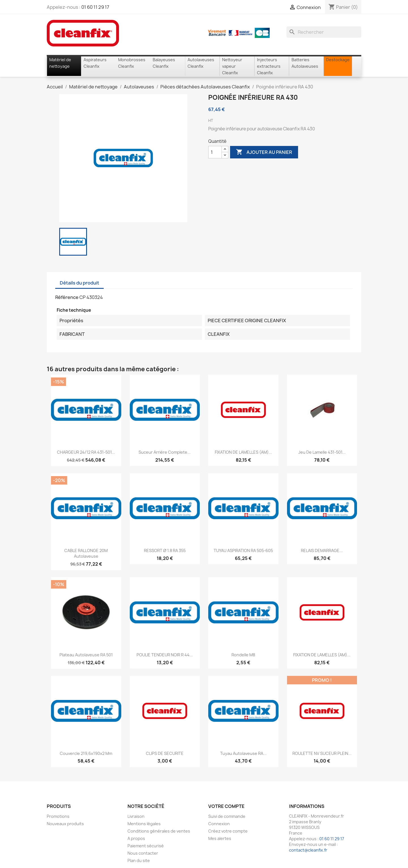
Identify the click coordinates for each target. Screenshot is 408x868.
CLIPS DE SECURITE (165, 753)
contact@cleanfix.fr (308, 850)
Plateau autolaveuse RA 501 (86, 655)
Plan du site (139, 860)
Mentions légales (144, 824)
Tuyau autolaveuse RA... (243, 753)
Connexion (219, 824)
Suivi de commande (227, 816)
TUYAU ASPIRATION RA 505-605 (243, 550)
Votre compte (226, 806)
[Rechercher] (324, 32)
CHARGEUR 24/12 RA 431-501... (86, 452)
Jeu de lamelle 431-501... (322, 452)
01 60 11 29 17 (95, 7)
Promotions (58, 816)
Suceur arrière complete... (165, 452)
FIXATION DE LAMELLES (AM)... (243, 452)
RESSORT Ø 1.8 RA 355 (165, 550)
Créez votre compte (228, 831)
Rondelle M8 (243, 655)
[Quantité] (215, 152)
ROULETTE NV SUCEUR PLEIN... (322, 753)
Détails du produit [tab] (79, 283)
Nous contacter (143, 853)
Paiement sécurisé (146, 846)
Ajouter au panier (264, 152)
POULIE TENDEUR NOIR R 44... (165, 655)
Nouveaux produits (65, 824)
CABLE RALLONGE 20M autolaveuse (86, 553)
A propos (136, 838)
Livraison (136, 816)
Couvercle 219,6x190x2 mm (86, 753)
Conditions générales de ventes (159, 831)
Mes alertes (220, 838)
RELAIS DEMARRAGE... (322, 550)
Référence (67, 297)
